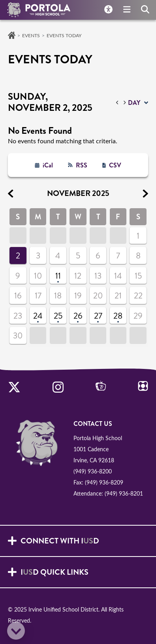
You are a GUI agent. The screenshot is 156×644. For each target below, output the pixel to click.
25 (58, 316)
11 (58, 276)
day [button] (134, 103)
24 (38, 316)
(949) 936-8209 (104, 482)
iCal (48, 165)
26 (78, 316)
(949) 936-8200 (93, 471)
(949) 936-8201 (124, 493)
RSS (82, 165)
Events (31, 35)
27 (98, 316)
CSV (115, 165)
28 (118, 316)
